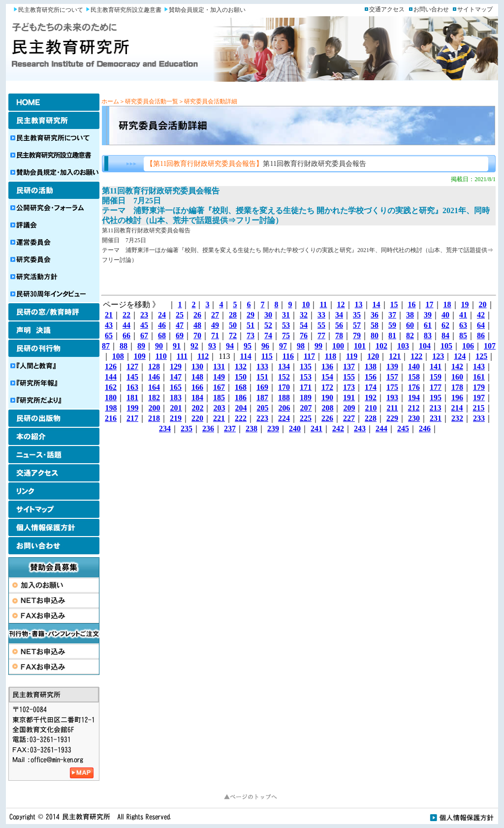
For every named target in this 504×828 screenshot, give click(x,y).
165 (176, 387)
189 (306, 398)
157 (392, 377)
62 (445, 325)
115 (267, 356)
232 (457, 418)
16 (412, 304)
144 (111, 377)
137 (349, 366)
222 (241, 418)
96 (265, 346)
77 (321, 335)
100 (338, 346)
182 (154, 398)
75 (286, 335)
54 (304, 325)
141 (436, 366)
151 (262, 377)
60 (410, 325)
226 (327, 418)
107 (490, 346)
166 (197, 387)
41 (463, 315)
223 (262, 418)
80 (375, 335)
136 (327, 366)
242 (338, 429)
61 (428, 325)
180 (111, 398)
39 (428, 315)
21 (109, 315)
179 (479, 387)
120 (373, 356)
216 (111, 418)
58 (375, 325)
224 (284, 418)
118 (331, 356)
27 (215, 315)
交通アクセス (387, 9)
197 (479, 398)
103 (403, 346)
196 (457, 398)
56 (339, 325)
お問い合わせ (431, 9)
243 (360, 429)
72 (233, 335)
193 (392, 398)
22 (126, 315)
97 (283, 346)
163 (132, 387)
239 (273, 429)
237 (230, 429)
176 (414, 387)
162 (111, 387)
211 (392, 408)
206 (284, 408)
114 (246, 356)
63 (463, 325)
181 (132, 398)
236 (208, 429)
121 (395, 356)
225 (306, 418)
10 (306, 304)
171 (306, 387)
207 (306, 408)
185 (219, 398)
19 (465, 304)
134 (284, 366)
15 (394, 304)
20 (483, 304)
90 (159, 346)
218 (154, 418)
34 (339, 315)
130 (197, 366)
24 (162, 315)
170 (284, 387)
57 (357, 325)
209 (349, 408)
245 (403, 429)
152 (284, 377)
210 (371, 408)
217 (132, 418)
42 (481, 315)
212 (414, 408)
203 (219, 408)
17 (430, 304)
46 (162, 325)
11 (323, 304)
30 (268, 315)
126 (111, 366)
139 (392, 366)
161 (479, 377)
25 (180, 315)
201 (176, 408)
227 (349, 418)
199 (132, 408)
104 (425, 346)
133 (262, 366)
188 (284, 398)
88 (124, 346)
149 (219, 377)
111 (182, 356)
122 (416, 356)
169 (262, 387)
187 (262, 398)
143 (479, 366)
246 (425, 429)
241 (316, 429)
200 (154, 408)
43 (109, 325)
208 (327, 408)
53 (286, 325)
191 (349, 398)
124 (460, 356)
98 (301, 346)
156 (371, 377)
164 (154, 387)
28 (233, 315)
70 (197, 335)
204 (241, 408)
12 (341, 304)
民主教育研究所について (51, 10)
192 (371, 398)
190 (327, 398)
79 (357, 335)
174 (371, 387)
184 (197, 398)
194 (414, 398)
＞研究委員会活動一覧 (149, 101)
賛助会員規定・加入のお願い (207, 10)
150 (241, 377)
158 (414, 377)
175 (392, 387)
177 (436, 387)
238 (252, 429)
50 (233, 325)
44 (126, 325)
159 (436, 377)
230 (414, 418)
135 (306, 366)
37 (392, 315)
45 (144, 325)
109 (140, 356)
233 (479, 418)
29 (251, 315)
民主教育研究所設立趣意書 (126, 10)
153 (306, 377)
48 (197, 325)
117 (309, 356)
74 (268, 335)
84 (445, 335)
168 (241, 387)
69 (180, 335)
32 (304, 315)
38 (410, 315)
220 (197, 418)
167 (219, 387)
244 (381, 429)
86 (481, 335)
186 (241, 398)
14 (377, 304)
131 (219, 366)
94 (230, 346)
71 (215, 335)
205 (262, 408)
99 (318, 346)
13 (359, 304)
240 (295, 429)
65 (109, 335)
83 (428, 335)
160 (457, 377)
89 (141, 346)
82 (410, 335)
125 (481, 356)
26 (197, 315)
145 (132, 377)
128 (154, 366)
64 (481, 325)
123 (438, 356)
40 (445, 315)
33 (321, 315)
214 (457, 408)
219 (176, 418)
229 (392, 418)
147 (176, 377)
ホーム (110, 101)
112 (203, 356)
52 (268, 325)
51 (251, 325)
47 (180, 325)
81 (392, 335)
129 (176, 366)
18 (447, 304)
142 (457, 366)
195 (436, 398)
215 (479, 408)
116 (288, 356)
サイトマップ (475, 9)
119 (352, 356)
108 (118, 356)
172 (327, 387)
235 (187, 429)
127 (132, 366)
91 (177, 346)
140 (414, 366)
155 (349, 377)
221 (219, 418)
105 (446, 346)
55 (321, 325)
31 (286, 315)
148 (197, 377)
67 (144, 335)
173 (349, 387)
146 (154, 377)
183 (176, 398)
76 (304, 335)
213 (436, 408)
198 (111, 408)
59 (392, 325)
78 (339, 335)
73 (251, 335)
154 (327, 377)
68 (162, 335)
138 (371, 366)
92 (194, 346)
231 (436, 418)
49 (215, 325)
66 (126, 335)
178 (457, 387)
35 (357, 315)
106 (468, 346)
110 (161, 356)
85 (463, 335)
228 (371, 418)
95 (248, 346)
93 (212, 346)
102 (381, 346)
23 (144, 315)
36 (375, 315)
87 (106, 346)
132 (241, 366)
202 (197, 408)
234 (165, 429)
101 (360, 346)
